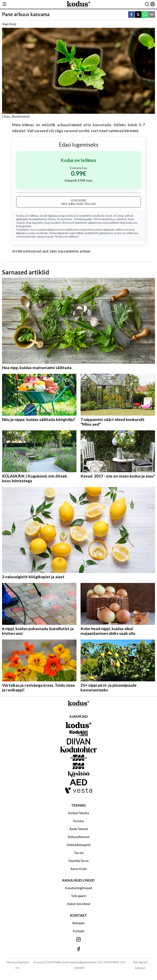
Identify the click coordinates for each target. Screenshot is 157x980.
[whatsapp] (145, 15)
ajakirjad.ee (106, 233)
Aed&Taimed (78, 829)
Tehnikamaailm (83, 219)
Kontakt (79, 931)
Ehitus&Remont (79, 837)
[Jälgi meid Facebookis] (78, 949)
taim (53, 251)
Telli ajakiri (79, 896)
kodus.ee (72, 216)
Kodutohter (64, 219)
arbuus (85, 251)
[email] (152, 15)
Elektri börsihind (78, 904)
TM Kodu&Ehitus (104, 219)
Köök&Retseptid (78, 845)
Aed (131, 219)
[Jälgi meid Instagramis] (78, 940)
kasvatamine (68, 251)
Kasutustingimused (79, 888)
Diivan (52, 219)
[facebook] (131, 15)
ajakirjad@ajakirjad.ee (83, 962)
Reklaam (78, 923)
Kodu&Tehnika (78, 813)
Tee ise (79, 853)
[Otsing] (147, 4)
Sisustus (79, 821)
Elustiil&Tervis (79, 861)
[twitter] (138, 15)
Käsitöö (122, 219)
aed (45, 251)
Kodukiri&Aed (38, 219)
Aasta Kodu (78, 869)
